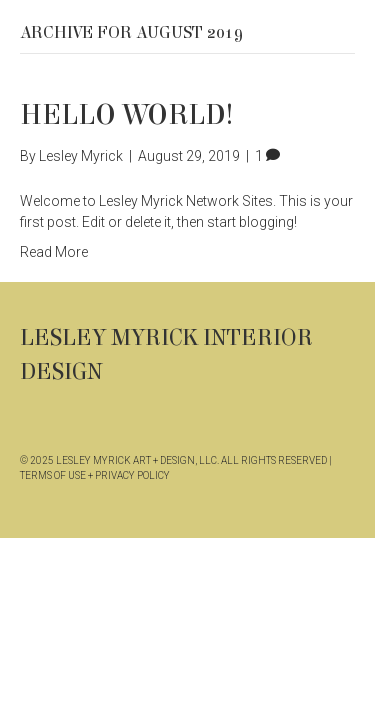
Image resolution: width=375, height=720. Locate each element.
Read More (54, 252)
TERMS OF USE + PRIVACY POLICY (95, 475)
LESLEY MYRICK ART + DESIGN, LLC (136, 460)
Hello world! (126, 115)
